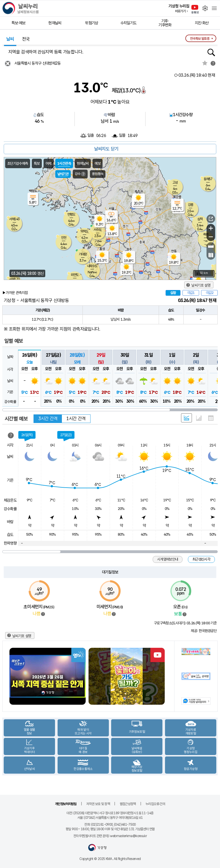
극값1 (191, 293)
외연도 (75, 275)
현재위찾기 (8, 63)
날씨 (10, 39)
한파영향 (10, 543)
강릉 (190, 205)
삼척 (200, 219)
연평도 (71, 214)
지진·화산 (202, 23)
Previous (14, 676)
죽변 (206, 235)
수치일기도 (128, 23)
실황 (173, 293)
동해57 (208, 179)
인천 (64, 238)
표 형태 (211, 418)
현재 (197, 75)
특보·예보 (18, 23)
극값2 (209, 293)
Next (162, 676)
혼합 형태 (186, 418)
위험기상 (92, 23)
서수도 (98, 230)
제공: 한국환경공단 (204, 631)
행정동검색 (211, 52)
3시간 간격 (48, 419)
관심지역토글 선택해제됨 (205, 63)
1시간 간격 (76, 419)
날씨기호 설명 (201, 285)
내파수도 (92, 266)
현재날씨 (55, 23)
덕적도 (84, 231)
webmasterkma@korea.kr (128, 836)
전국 (26, 39)
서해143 (14, 219)
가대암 (83, 254)
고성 (175, 182)
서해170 (14, 279)
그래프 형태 (199, 418)
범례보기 (43, 614)
